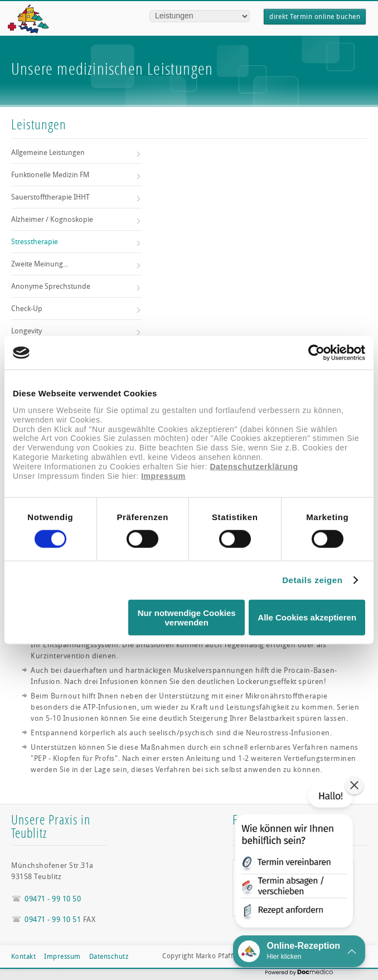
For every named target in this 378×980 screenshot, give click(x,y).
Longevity (26, 331)
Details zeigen (312, 580)
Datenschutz (109, 957)
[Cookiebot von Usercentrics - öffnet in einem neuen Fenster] (316, 353)
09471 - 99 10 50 (53, 899)
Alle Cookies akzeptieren (307, 617)
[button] (293, 858)
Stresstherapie (35, 242)
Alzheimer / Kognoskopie (52, 219)
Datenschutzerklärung (254, 466)
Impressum (163, 476)
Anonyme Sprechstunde (51, 286)
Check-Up (27, 309)
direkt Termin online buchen (315, 17)
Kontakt (23, 957)
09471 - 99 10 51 (53, 920)
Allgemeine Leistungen (48, 152)
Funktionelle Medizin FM (50, 175)
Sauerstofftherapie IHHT (50, 197)
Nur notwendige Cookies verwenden (187, 617)
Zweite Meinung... (40, 264)
